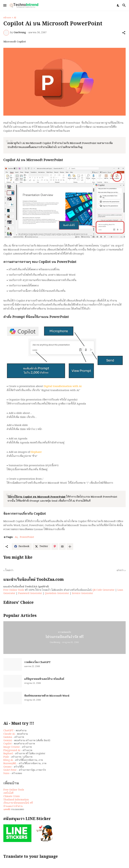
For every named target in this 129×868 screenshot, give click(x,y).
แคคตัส (7, 809)
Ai (15, 18)
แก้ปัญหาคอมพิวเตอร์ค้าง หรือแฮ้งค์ (44, 679)
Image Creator (12, 747)
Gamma (8, 737)
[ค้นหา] (125, 5)
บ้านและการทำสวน (13, 806)
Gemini (8, 741)
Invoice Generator (82, 593)
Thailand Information (16, 800)
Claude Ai (9, 734)
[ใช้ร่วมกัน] (124, 33)
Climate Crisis (12, 796)
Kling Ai (8, 760)
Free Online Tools (14, 590)
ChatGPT (8, 731)
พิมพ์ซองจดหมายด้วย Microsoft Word (47, 696)
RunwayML (10, 763)
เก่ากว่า (120, 571)
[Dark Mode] (118, 5)
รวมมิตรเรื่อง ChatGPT (37, 662)
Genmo (7, 767)
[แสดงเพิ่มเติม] (70, 547)
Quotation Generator (57, 593)
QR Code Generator (103, 590)
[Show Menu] (5, 5)
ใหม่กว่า (9, 571)
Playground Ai (12, 750)
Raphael (8, 754)
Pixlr (6, 757)
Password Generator (30, 593)
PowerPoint (27, 537)
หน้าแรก (7, 18)
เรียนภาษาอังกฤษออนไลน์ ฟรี (18, 803)
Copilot (7, 744)
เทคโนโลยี (8, 793)
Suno (6, 773)
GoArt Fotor (10, 770)
